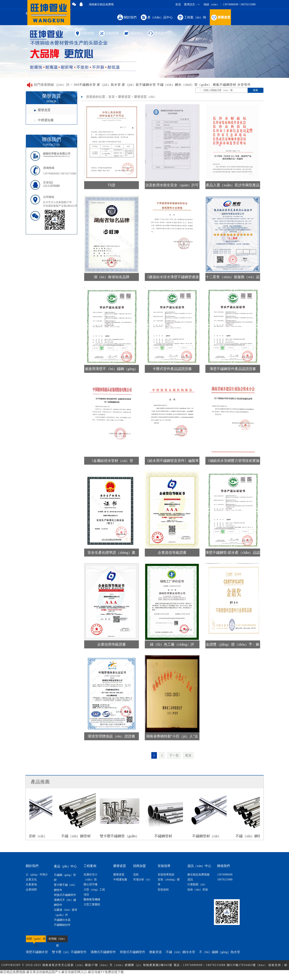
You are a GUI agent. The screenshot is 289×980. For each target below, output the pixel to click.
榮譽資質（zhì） (146, 97)
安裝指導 (108, 33)
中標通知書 (44, 120)
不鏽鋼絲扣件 (62, 925)
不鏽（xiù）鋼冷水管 (180, 952)
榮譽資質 (220, 17)
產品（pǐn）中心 (65, 866)
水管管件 (244, 85)
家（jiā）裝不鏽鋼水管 (139, 85)
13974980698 (225, 875)
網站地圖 (155, 975)
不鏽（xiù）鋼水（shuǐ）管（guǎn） (184, 85)
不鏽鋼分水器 (62, 920)
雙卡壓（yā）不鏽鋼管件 (69, 952)
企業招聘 (31, 890)
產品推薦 (40, 782)
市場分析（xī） (143, 880)
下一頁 (174, 755)
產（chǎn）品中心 (157, 17)
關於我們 (127, 17)
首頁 (178, 4)
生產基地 (31, 884)
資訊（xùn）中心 (199, 866)
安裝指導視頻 (166, 875)
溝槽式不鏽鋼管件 (103, 952)
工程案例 (90, 866)
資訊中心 (133, 33)
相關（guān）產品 (36, 941)
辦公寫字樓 (91, 884)
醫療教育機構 (92, 900)
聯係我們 (157, 33)
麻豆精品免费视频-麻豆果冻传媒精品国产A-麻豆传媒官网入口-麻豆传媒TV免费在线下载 (62, 972)
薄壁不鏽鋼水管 (37, 952)
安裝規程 (163, 890)
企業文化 (31, 880)
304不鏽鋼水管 (85, 85)
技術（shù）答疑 (198, 890)
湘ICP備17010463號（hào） (247, 965)
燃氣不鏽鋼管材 (225, 85)
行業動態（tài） (197, 884)
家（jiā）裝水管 (109, 85)
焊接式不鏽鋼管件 (65, 895)
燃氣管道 (155, 952)
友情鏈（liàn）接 (57, 940)
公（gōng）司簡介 (37, 875)
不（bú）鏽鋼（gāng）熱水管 (220, 952)
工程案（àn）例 (192, 17)
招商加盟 (84, 33)
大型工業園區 (92, 904)
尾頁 (188, 755)
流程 (136, 875)
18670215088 (225, 880)
